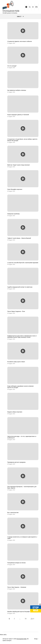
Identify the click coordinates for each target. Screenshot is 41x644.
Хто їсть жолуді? (12, 66)
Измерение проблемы (14, 214)
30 (26, 619)
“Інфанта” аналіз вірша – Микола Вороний (19, 238)
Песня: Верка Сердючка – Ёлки (16, 311)
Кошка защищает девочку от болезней (18, 115)
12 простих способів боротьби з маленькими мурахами (23, 263)
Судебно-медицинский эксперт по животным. (20, 287)
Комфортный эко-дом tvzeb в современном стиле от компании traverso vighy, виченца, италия (22, 337)
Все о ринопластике (13, 513)
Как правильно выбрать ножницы (17, 90)
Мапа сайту (3, 635)
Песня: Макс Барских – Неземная (17, 587)
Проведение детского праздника (16, 462)
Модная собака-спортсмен (15, 412)
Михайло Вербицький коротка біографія (19, 612)
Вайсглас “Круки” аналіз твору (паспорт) (19, 165)
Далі (32, 619)
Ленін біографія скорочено (15, 189)
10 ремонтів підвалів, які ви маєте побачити (20, 41)
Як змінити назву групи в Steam (16, 362)
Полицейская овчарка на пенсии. (17, 563)
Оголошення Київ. (22, 639)
